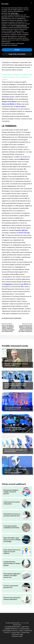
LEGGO (21, 631)
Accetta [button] (17, 50)
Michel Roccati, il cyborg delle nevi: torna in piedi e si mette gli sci (15, 385)
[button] (32, 3)
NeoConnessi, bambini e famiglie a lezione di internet (11, 492)
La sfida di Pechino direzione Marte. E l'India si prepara (12, 563)
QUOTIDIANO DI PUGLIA (10, 631)
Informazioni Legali (17, 634)
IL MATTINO (24, 627)
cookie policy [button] (14, 13)
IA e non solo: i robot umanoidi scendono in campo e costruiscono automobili (15, 471)
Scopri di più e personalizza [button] (17, 54)
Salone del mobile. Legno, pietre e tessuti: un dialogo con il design (12, 540)
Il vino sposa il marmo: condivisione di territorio (11, 527)
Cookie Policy (25, 632)
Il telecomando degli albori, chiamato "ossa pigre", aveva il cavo (12, 575)
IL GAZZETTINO (24, 629)
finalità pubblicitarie (21, 26)
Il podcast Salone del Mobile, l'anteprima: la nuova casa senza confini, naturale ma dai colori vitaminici (25, 329)
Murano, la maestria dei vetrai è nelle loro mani (16, 364)
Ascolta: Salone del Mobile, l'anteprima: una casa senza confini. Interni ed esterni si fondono (17, 77)
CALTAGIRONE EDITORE (12, 627)
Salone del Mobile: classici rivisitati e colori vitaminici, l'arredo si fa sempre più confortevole (8, 329)
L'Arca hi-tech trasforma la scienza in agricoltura (12, 598)
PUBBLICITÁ (28, 631)
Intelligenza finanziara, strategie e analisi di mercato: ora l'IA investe (15, 429)
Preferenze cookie (17, 636)
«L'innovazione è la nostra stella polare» (12, 503)
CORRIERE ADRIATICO (11, 629)
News (6, 360)
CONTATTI (7, 632)
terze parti (4, 17)
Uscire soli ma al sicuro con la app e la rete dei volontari (12, 552)
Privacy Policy (16, 632)
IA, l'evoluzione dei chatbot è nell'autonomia (15, 451)
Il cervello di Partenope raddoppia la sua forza (13, 408)
